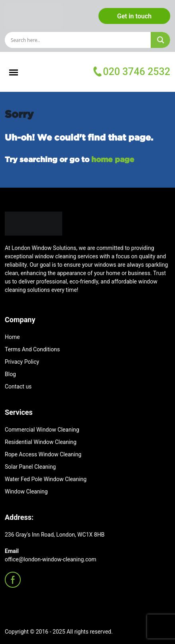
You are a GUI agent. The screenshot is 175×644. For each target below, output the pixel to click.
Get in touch (134, 16)
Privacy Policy (22, 362)
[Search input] (80, 40)
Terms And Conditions (32, 349)
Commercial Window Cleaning (42, 430)
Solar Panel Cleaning (30, 467)
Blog (10, 374)
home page (113, 159)
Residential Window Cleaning (41, 442)
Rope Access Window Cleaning (43, 454)
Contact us (18, 386)
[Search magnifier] (161, 40)
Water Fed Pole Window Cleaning (46, 479)
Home (12, 337)
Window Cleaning (26, 491)
